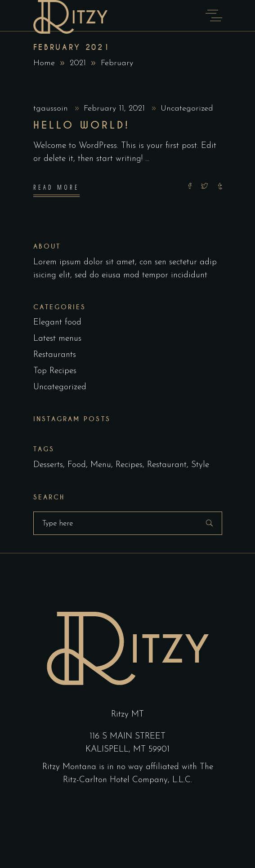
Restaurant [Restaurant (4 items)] (167, 465)
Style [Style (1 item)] (200, 465)
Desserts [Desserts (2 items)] (48, 465)
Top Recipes (55, 371)
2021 (78, 63)
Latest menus (57, 339)
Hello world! (82, 125)
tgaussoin (52, 109)
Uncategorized (187, 109)
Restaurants (55, 355)
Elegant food (57, 323)
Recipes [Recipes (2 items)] (129, 465)
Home (44, 63)
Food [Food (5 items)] (77, 465)
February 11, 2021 (116, 109)
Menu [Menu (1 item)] (101, 465)
